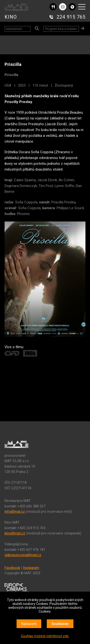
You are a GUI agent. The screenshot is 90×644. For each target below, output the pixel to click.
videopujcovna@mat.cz (23, 555)
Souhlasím (60, 624)
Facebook (12, 568)
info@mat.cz (15, 512)
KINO (11, 17)
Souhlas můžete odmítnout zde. (45, 636)
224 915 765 (71, 17)
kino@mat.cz (15, 533)
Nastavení (29, 624)
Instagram (31, 568)
